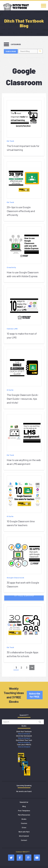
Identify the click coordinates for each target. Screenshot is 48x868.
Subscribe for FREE (35, 695)
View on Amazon (24, 734)
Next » (32, 668)
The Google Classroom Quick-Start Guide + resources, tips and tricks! (23, 399)
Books (24, 819)
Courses (24, 823)
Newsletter (24, 802)
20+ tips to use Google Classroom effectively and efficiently (21, 211)
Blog (24, 806)
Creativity (11, 267)
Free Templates (24, 811)
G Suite (10, 390)
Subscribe (11, 51)
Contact (24, 840)
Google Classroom (15, 578)
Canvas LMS (12, 329)
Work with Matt (24, 832)
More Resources (24, 815)
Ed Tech (10, 141)
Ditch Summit (24, 836)
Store (24, 827)
